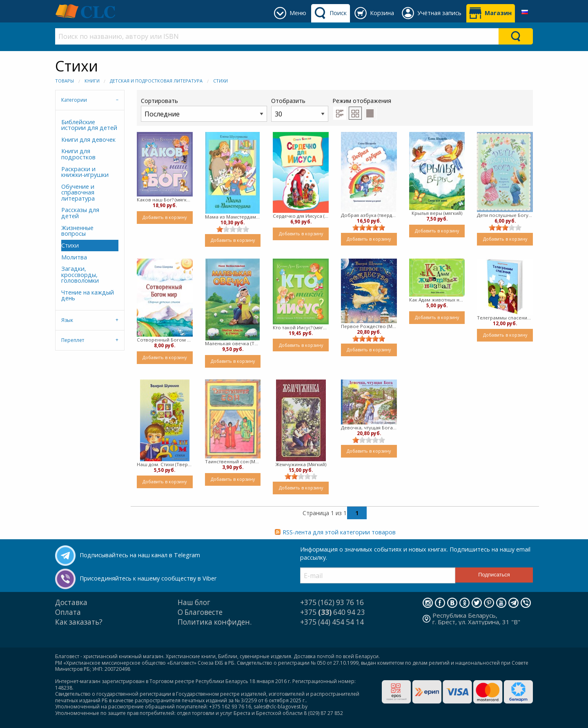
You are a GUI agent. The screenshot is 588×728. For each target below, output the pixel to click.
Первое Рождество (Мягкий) (369, 326)
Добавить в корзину (165, 217)
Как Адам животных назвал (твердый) (437, 300)
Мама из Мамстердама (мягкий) (233, 217)
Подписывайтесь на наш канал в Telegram (140, 555)
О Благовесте (200, 612)
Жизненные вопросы (77, 231)
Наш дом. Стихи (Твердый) (165, 464)
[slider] (233, 229)
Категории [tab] (74, 100)
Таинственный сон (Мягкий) (233, 461)
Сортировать (204, 109)
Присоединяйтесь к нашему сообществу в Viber (148, 578)
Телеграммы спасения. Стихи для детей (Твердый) (505, 318)
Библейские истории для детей (89, 125)
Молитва (74, 257)
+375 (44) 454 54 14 (332, 622)
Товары (65, 81)
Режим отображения (362, 101)
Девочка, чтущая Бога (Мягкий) (369, 428)
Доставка (71, 602)
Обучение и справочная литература (78, 192)
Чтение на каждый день (88, 295)
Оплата (68, 612)
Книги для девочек (88, 140)
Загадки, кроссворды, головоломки (80, 275)
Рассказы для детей (80, 213)
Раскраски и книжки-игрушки (85, 172)
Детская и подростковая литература (156, 81)
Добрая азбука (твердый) (369, 215)
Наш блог (194, 602)
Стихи (220, 81)
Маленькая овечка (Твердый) (233, 343)
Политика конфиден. (215, 622)
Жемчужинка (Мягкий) (301, 464)
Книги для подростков (78, 154)
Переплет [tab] (73, 340)
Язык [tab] (67, 320)
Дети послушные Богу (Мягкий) (505, 215)
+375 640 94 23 (333, 612)
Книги (92, 81)
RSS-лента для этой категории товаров (339, 532)
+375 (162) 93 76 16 (332, 602)
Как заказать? (79, 622)
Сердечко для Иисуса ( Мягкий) (301, 216)
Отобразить (300, 109)
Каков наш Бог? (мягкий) (165, 200)
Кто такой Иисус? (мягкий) (301, 327)
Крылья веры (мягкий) (437, 213)
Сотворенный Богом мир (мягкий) (165, 340)
